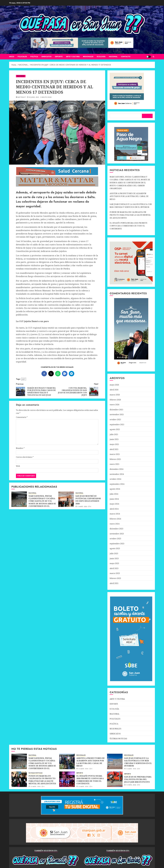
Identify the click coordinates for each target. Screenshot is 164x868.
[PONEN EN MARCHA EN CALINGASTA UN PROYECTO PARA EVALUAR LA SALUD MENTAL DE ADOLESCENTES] (19, 779)
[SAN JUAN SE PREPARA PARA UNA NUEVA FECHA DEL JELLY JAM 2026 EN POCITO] (115, 779)
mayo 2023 (114, 563)
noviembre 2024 (117, 474)
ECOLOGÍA (101, 57)
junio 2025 (114, 439)
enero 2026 (115, 405)
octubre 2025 (115, 419)
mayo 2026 (114, 385)
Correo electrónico (25, 457)
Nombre (20, 448)
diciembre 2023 (116, 529)
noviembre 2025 (117, 414)
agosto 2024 (115, 489)
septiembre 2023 (117, 544)
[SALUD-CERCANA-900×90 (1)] (57, 175)
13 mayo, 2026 (83, 769)
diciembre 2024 (116, 469)
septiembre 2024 (117, 484)
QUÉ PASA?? (22, 97)
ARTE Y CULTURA (73, 57)
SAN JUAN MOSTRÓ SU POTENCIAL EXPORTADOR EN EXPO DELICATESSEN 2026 (88, 500)
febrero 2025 (115, 459)
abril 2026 (114, 390)
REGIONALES (88, 57)
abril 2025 (114, 449)
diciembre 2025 (116, 410)
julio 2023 (114, 553)
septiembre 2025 (117, 424)
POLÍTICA (34, 57)
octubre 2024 (115, 479)
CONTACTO (126, 57)
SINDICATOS (46, 57)
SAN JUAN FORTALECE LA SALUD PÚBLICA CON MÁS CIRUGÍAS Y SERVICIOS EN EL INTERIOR (138, 762)
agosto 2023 (115, 548)
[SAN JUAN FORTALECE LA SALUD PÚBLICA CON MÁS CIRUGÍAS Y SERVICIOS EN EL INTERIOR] (115, 761)
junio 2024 (114, 499)
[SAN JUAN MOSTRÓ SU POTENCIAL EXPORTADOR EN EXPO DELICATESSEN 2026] (66, 499)
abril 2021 (114, 583)
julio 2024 (114, 494)
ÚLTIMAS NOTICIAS (118, 739)
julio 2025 (114, 434)
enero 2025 (115, 464)
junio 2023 (114, 558)
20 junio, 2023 (34, 97)
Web (18, 466)
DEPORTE (59, 57)
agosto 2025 (115, 429)
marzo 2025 (115, 454)
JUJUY (24, 379)
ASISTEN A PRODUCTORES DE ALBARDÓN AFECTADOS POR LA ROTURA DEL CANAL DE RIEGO (129, 196)
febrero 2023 (115, 578)
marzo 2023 (115, 573)
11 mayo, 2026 (82, 507)
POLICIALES (22, 57)
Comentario (22, 417)
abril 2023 (114, 568)
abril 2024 (114, 509)
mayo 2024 (114, 504)
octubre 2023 (115, 539)
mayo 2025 (114, 444)
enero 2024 (115, 524)
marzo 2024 (115, 514)
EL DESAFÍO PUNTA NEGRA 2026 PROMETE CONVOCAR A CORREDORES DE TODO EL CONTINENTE (129, 226)
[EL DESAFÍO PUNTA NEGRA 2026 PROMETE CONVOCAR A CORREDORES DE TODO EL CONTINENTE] (67, 779)
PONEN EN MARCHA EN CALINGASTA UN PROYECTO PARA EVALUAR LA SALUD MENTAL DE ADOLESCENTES (130, 215)
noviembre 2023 (117, 534)
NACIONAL (113, 57)
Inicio (12, 57)
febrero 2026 (115, 400)
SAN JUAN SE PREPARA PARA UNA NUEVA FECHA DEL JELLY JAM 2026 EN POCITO (138, 779)
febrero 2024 (115, 519)
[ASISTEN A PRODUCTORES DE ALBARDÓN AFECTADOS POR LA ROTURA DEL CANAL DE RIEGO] (67, 761)
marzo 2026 (115, 395)
